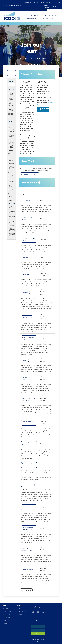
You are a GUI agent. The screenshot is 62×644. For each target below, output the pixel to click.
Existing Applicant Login (12, 73)
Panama (11, 172)
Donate (38, 634)
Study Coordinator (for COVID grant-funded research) (29, 400)
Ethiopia (11, 154)
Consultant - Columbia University (12, 93)
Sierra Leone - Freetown (12, 179)
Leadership (6, 620)
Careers (48, 2)
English (11, 151)
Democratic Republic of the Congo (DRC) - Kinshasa (11, 138)
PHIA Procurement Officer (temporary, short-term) (28, 507)
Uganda (11, 190)
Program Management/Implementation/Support (12, 221)
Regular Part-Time (12, 106)
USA (11, 196)
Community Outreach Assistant (27, 378)
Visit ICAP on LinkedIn (44, 109)
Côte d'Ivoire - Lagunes (12, 132)
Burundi (11, 125)
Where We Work (32, 19)
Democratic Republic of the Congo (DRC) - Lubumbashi (12, 145)
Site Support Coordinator (28, 485)
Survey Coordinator (27, 258)
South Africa (12, 182)
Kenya (11, 160)
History (5, 623)
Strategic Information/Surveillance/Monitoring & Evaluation (12, 230)
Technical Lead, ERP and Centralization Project (27, 528)
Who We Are (36, 15)
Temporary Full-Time (11, 114)
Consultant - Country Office (12, 98)
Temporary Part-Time (12, 118)
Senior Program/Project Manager (27, 218)
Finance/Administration (12, 217)
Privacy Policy (38, 630)
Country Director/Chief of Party (12, 208)
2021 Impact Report (46, 7)
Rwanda (11, 175)
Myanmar (11, 164)
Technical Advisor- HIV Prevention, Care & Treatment (29, 465)
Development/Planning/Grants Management (12, 213)
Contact (38, 626)
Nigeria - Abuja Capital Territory (12, 168)
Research (12, 226)
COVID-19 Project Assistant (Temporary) (28, 338)
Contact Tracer (25, 275)
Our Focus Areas (9, 611)
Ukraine (11, 193)
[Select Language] (55, 10)
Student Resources (39, 2)
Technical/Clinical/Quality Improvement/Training (12, 235)
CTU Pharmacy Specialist (28, 569)
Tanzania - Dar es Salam (12, 186)
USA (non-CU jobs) (12, 200)
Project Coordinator (27, 200)
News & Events (50, 19)
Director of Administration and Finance (29, 444)
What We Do (51, 15)
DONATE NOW (56, 7)
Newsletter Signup (56, 2)
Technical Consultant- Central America (29, 240)
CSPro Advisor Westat (27, 317)
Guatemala (12, 157)
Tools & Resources (27, 2)
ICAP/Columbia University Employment (30, 174)
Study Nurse (25, 360)
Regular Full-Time (12, 103)
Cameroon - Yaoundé (12, 128)
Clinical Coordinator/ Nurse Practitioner (28, 423)
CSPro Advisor (25, 292)
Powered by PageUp (26, 590)
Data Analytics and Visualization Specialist (27, 549)
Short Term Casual (11, 110)
